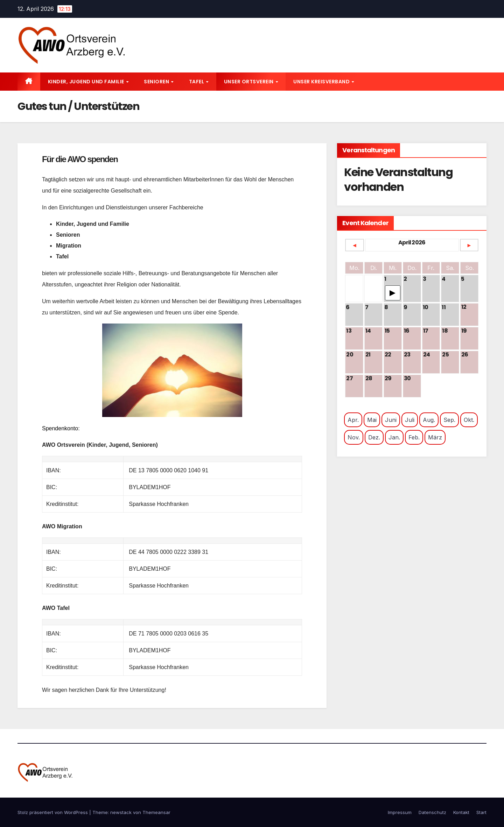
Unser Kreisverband (322, 82)
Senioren (157, 82)
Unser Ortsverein (250, 82)
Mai (372, 420)
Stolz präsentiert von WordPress (53, 812)
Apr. (353, 420)
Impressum (400, 812)
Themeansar (156, 812)
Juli (410, 420)
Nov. (354, 437)
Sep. (449, 420)
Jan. (394, 437)
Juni (391, 420)
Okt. (469, 420)
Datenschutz (432, 812)
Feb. (414, 437)
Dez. (374, 437)
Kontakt (461, 812)
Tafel (197, 82)
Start (481, 812)
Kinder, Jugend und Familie (87, 82)
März (435, 437)
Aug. (429, 420)
